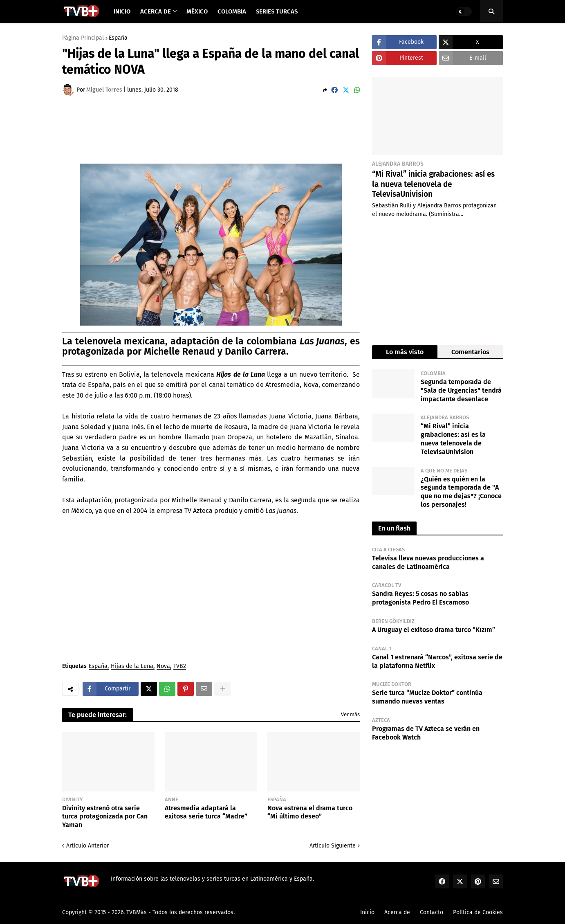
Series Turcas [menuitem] (277, 11)
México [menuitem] (197, 11)
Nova (163, 667)
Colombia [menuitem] (232, 11)
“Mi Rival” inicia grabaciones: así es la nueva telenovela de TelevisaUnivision (433, 184)
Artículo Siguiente (333, 846)
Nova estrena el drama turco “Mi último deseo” (310, 812)
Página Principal (83, 38)
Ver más (350, 714)
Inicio (367, 912)
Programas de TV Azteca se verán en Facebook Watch (426, 733)
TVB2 (180, 667)
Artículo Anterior (87, 846)
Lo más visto (405, 352)
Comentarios (470, 352)
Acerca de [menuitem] (156, 11)
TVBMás (137, 912)
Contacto (432, 912)
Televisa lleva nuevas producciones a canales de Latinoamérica (428, 562)
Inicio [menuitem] (122, 11)
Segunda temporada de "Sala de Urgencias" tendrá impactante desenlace (461, 390)
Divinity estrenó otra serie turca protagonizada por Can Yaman (105, 817)
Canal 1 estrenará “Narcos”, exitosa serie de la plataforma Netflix (437, 661)
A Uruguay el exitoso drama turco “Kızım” (434, 630)
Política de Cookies (478, 912)
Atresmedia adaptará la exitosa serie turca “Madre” (206, 812)
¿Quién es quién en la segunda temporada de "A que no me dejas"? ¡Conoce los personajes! (461, 492)
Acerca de (397, 912)
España (118, 38)
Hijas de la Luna (132, 667)
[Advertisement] (211, 134)
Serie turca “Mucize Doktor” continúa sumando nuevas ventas (427, 697)
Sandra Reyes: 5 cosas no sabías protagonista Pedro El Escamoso (420, 598)
